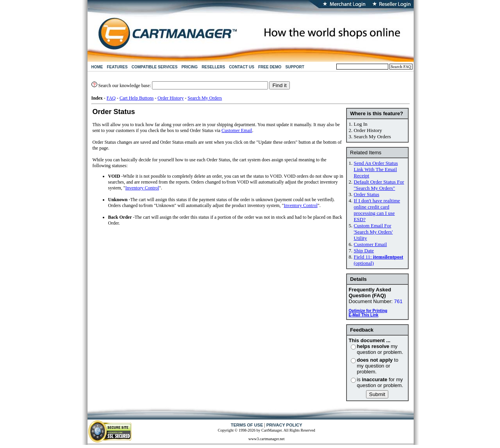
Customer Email (371, 244)
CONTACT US (242, 67)
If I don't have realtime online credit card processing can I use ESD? (377, 210)
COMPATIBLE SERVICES (155, 67)
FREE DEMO (270, 67)
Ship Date (364, 251)
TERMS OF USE (247, 425)
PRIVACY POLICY (284, 425)
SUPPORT (295, 67)
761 (398, 301)
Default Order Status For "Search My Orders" (379, 185)
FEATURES (117, 67)
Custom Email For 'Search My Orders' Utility (373, 232)
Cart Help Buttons (137, 98)
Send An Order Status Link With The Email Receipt (376, 169)
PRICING (189, 67)
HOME (97, 67)
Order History (171, 98)
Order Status (367, 194)
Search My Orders (205, 98)
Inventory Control (142, 188)
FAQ (111, 98)
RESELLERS (213, 67)
